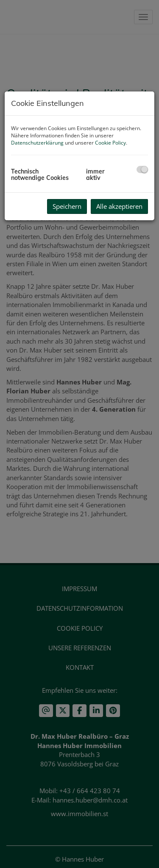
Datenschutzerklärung (37, 143)
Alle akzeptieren (119, 206)
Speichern (67, 206)
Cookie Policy (110, 143)
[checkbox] (142, 169)
